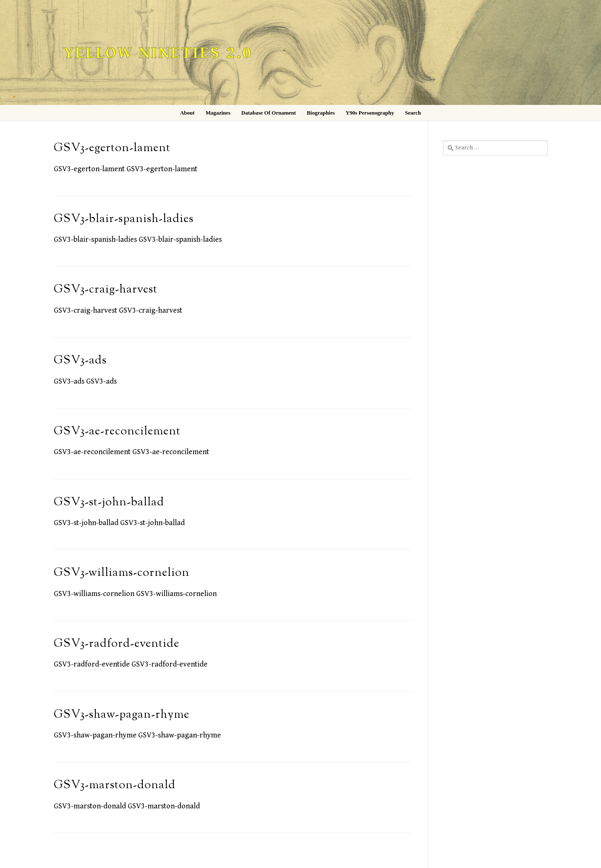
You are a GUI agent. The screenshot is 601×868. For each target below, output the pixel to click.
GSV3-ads (80, 361)
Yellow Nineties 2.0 (158, 53)
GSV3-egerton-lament (112, 148)
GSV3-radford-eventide (117, 644)
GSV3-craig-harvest (106, 290)
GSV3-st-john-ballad (109, 503)
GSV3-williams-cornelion (122, 573)
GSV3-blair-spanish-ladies (124, 219)
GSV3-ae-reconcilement (117, 432)
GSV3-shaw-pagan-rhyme (122, 715)
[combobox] (495, 148)
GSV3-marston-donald (115, 786)
